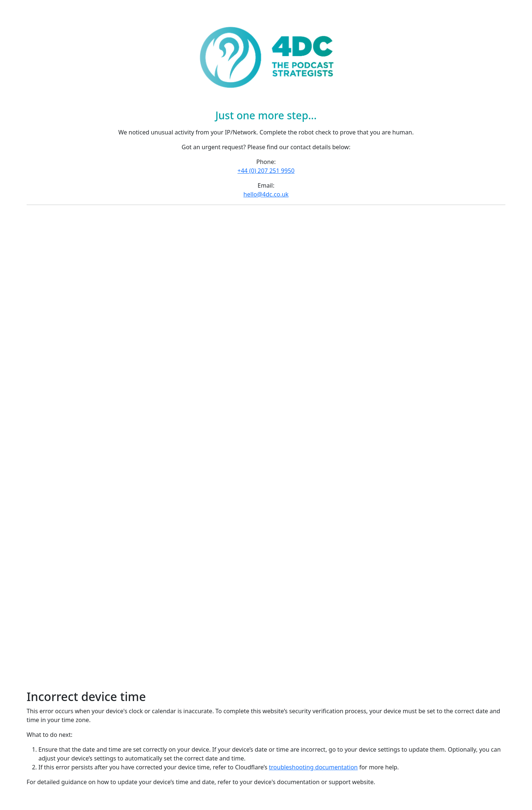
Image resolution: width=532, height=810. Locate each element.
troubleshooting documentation (313, 767)
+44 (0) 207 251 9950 (266, 171)
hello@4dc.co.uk (266, 194)
